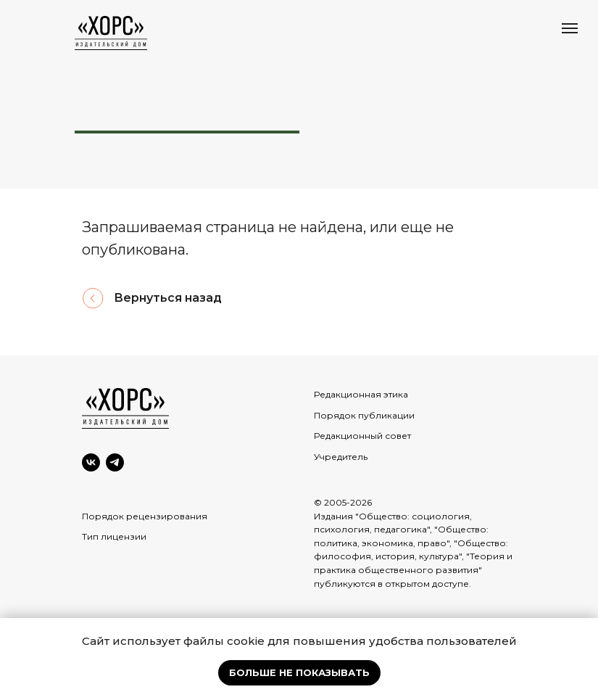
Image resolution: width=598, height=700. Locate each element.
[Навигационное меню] (570, 28)
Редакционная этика (361, 394)
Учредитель (341, 457)
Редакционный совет (362, 436)
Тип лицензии (114, 536)
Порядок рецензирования (145, 516)
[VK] (91, 462)
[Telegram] (115, 462)
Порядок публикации (364, 415)
